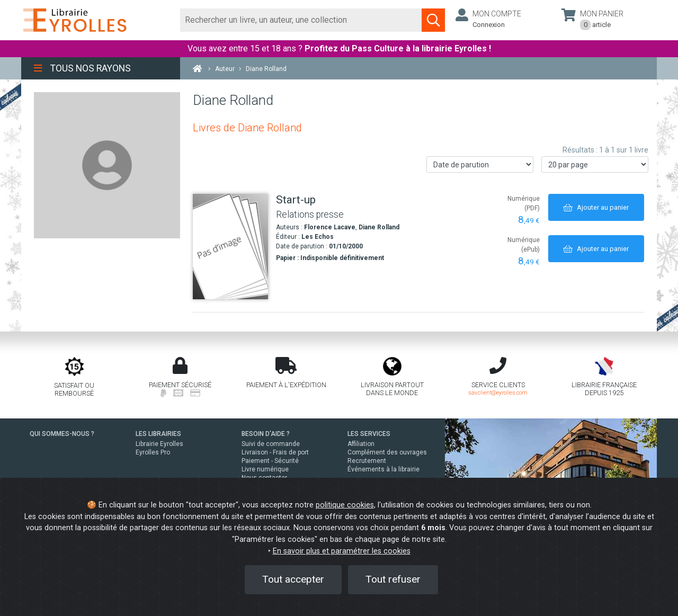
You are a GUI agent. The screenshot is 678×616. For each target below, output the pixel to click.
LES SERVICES (369, 434)
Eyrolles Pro (153, 452)
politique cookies (345, 505)
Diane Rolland (379, 227)
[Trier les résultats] (480, 164)
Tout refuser (393, 579)
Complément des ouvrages (387, 452)
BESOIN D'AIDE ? (266, 434)
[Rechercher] (301, 20)
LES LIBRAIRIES (158, 434)
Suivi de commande (271, 444)
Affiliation (361, 444)
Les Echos (318, 237)
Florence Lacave (330, 227)
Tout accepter (293, 579)
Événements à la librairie (383, 469)
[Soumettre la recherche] (433, 20)
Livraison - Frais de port (275, 452)
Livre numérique (265, 469)
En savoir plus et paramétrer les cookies (342, 551)
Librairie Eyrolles (159, 444)
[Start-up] (230, 247)
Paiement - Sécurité (270, 461)
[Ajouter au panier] (596, 207)
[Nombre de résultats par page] (595, 164)
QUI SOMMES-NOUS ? (62, 434)
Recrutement (367, 461)
